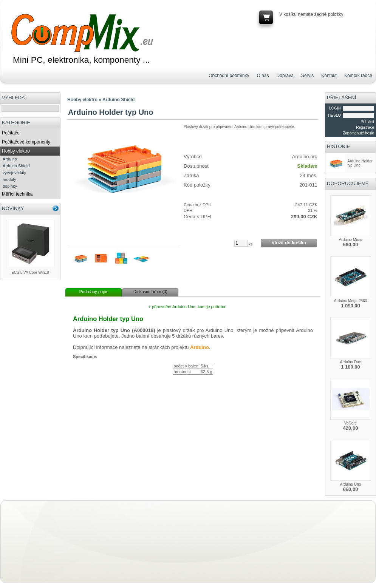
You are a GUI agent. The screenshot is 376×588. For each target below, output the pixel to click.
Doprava (285, 76)
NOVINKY (13, 208)
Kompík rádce (358, 76)
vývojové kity (14, 173)
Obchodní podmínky (229, 76)
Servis (307, 76)
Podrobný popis (94, 292)
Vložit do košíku (289, 243)
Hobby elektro (16, 151)
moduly (9, 179)
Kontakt (329, 76)
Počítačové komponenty (26, 142)
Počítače (11, 133)
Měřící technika (17, 194)
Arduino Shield (16, 166)
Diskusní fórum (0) (150, 292)
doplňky (10, 186)
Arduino (10, 159)
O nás (263, 76)
